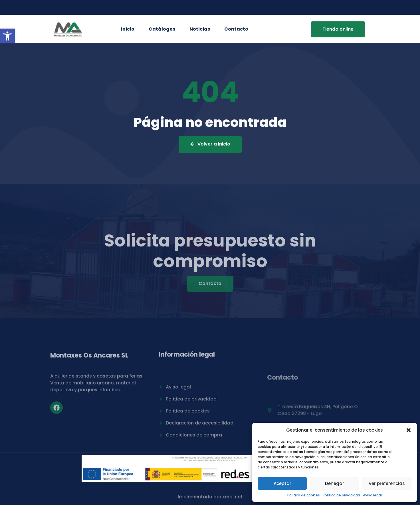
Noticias (200, 30)
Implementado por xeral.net (210, 499)
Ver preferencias (387, 483)
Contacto (236, 30)
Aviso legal (372, 495)
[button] (7, 36)
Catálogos (162, 30)
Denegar (335, 483)
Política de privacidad (341, 495)
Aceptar (282, 483)
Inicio (128, 30)
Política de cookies (304, 495)
